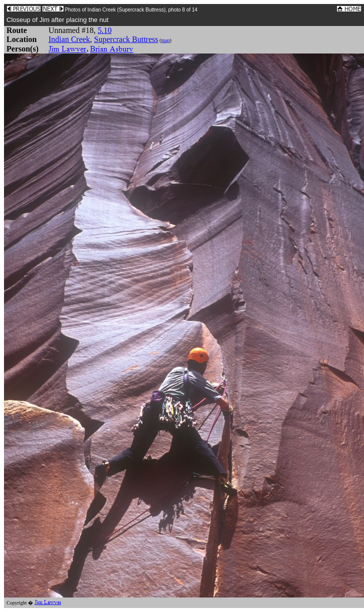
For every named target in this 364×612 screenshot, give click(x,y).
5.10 (104, 30)
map (165, 40)
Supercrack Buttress (126, 39)
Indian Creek (69, 39)
